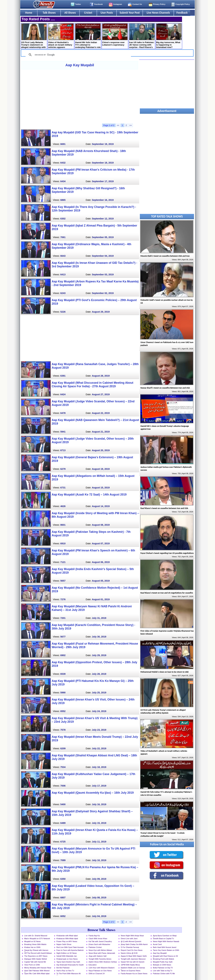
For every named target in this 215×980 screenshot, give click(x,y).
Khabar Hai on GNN (32, 947)
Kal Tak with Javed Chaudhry (100, 941)
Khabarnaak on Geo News (67, 959)
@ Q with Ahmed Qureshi (131, 941)
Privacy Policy (159, 4)
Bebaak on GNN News (162, 965)
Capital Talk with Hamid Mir (35, 962)
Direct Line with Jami (129, 939)
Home (29, 13)
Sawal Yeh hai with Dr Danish (133, 962)
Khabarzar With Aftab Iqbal (67, 939)
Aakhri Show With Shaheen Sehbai (103, 962)
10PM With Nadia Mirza (130, 965)
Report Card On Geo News (132, 950)
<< (118, 125)
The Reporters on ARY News (36, 956)
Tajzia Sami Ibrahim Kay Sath (68, 962)
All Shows (70, 13)
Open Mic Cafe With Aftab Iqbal (37, 974)
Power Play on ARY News (67, 941)
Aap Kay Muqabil (80, 65)
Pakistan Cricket (95, 947)
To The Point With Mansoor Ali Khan (69, 974)
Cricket (88, 13)
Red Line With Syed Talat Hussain (70, 947)
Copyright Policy (183, 4)
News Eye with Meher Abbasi (100, 950)
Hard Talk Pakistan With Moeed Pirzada (37, 971)
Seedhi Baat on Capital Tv (163, 939)
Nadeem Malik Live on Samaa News (133, 968)
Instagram (118, 4)
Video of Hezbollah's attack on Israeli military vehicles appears (61, 36)
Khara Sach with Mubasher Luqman (99, 945)
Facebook (98, 4)
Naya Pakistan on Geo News (100, 971)
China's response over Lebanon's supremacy (115, 35)
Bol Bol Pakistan (63, 968)
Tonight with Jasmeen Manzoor (133, 959)
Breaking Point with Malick (164, 959)
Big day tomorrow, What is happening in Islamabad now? (169, 36)
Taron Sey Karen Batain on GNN (166, 950)
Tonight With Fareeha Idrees (100, 959)
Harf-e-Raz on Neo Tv (65, 971)
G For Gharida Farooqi (130, 947)
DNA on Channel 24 (97, 974)
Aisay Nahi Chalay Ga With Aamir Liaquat (134, 945)
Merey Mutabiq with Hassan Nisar (38, 968)
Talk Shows (49, 13)
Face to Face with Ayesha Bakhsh (70, 950)
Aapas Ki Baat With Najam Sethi (134, 956)
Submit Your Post (130, 13)
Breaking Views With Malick (35, 944)
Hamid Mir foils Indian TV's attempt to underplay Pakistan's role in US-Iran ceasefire (88, 36)
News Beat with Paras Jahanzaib (102, 953)
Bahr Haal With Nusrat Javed (165, 947)
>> (131, 125)
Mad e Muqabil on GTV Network (37, 939)
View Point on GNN (32, 965)
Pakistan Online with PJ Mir (164, 974)
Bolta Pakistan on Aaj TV (163, 968)
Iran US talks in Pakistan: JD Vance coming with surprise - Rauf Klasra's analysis (142, 36)
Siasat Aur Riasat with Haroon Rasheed (36, 951)
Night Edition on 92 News (67, 953)
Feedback (182, 13)
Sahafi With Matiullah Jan (67, 956)
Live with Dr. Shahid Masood (36, 936)
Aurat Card (157, 944)
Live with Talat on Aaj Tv (163, 971)
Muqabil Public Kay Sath (163, 962)
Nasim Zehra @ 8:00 (129, 953)
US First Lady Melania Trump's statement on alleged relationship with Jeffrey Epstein (34, 36)
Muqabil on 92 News (32, 941)
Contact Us (137, 4)
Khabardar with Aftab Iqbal (67, 936)
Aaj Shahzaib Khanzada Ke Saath (70, 965)
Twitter (78, 4)
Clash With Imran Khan (98, 939)
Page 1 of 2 (109, 125)
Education (93, 965)
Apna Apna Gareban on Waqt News (165, 936)
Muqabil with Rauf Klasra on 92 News (165, 956)
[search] (78, 55)
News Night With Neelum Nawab (166, 941)
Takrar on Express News (131, 971)
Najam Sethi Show (64, 944)
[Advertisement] (80, 96)
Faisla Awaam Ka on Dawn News (134, 974)
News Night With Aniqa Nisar (132, 936)
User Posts (107, 13)
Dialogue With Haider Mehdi (35, 959)
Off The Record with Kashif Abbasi (38, 953)
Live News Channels (158, 13)
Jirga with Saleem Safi (98, 956)
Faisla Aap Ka (94, 936)
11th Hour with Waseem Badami (102, 968)
